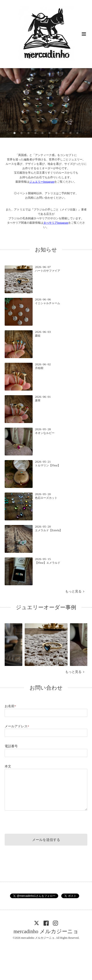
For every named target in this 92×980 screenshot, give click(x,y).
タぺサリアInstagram (56, 223)
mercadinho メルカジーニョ (46, 931)
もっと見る (75, 591)
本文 (8, 766)
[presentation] (40, 821)
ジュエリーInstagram (42, 182)
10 (78, 133)
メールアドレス (17, 726)
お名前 (10, 706)
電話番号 (11, 746)
